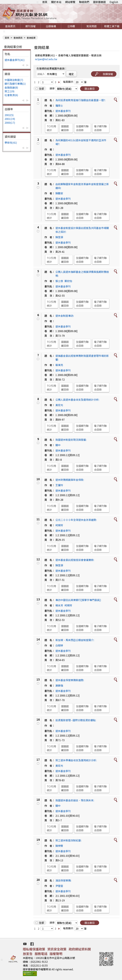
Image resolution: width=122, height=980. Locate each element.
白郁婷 (59, 645)
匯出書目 (90, 89)
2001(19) (10, 119)
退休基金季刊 (63, 111)
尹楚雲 (59, 886)
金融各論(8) (11, 87)
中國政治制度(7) (14, 80)
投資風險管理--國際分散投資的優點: (76, 720)
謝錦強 (59, 685)
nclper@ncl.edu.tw (46, 59)
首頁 (45, 2)
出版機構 (51, 26)
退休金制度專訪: (65, 316)
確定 (71, 74)
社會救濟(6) (11, 95)
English (114, 2)
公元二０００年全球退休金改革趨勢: (76, 520)
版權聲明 (56, 954)
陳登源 (59, 237)
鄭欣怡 (68, 281)
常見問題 (91, 26)
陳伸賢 (59, 846)
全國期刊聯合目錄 (82, 128)
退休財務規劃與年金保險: (70, 480)
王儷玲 (59, 485)
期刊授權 (30, 26)
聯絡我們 (84, 2)
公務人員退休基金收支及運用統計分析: (77, 400)
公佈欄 (71, 26)
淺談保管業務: (63, 880)
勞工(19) (10, 91)
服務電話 (41, 954)
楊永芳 (59, 605)
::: (37, 2)
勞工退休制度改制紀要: (68, 840)
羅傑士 (59, 105)
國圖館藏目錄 (65, 128)
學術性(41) (11, 143)
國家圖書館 (99, 2)
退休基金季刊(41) (15, 60)
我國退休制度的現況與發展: (71, 440)
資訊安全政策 (57, 949)
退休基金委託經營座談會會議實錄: (75, 560)
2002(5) (9, 115)
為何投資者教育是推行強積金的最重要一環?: (80, 100)
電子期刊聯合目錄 (100, 128)
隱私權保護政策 (34, 949)
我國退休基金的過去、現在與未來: (75, 800)
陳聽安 (59, 193)
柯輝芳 (59, 525)
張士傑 (59, 281)
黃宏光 (59, 405)
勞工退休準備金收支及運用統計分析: (76, 760)
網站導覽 (70, 2)
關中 (58, 445)
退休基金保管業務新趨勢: (70, 680)
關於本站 (56, 2)
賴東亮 (59, 365)
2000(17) (10, 123)
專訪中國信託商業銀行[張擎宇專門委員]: (78, 600)
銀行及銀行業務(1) (15, 84)
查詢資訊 (10, 26)
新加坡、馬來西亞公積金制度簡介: (75, 640)
